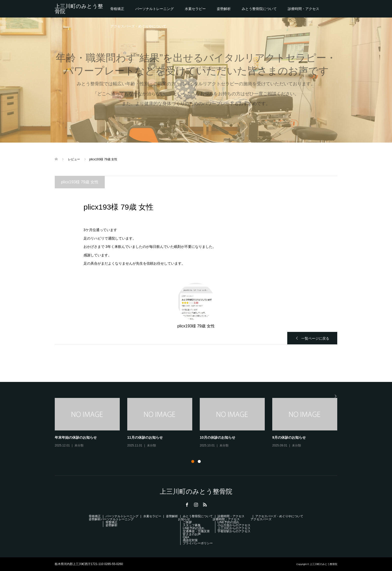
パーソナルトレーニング (154, 9)
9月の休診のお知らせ (289, 437)
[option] (200, 423)
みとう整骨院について (259, 9)
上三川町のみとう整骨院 (79, 9)
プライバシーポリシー (198, 543)
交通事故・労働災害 (196, 531)
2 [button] (199, 461)
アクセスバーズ (261, 519)
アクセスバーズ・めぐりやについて (138, 26)
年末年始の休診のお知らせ (76, 437)
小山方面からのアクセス (234, 525)
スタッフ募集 (192, 525)
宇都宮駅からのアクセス (234, 531)
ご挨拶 (187, 522)
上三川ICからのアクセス (234, 528)
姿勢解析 (224, 9)
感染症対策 (190, 540)
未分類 (79, 445)
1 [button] (193, 461)
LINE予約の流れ (194, 528)
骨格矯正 (117, 9)
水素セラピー (195, 9)
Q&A (186, 537)
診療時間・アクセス (303, 9)
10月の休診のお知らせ (217, 437)
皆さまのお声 (192, 534)
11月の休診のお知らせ (145, 437)
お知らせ (184, 519)
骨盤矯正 (111, 522)
